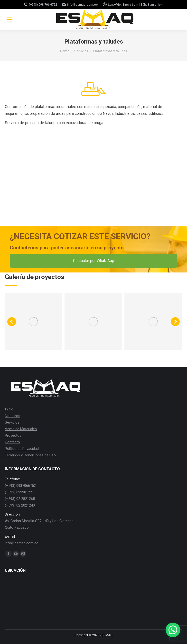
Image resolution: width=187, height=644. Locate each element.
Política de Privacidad (22, 449)
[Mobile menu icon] (10, 19)
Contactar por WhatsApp (94, 261)
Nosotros (13, 416)
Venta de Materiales (21, 429)
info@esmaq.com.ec (80, 4)
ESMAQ (107, 635)
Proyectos (13, 435)
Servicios (12, 422)
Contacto (12, 442)
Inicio (9, 409)
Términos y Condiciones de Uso (30, 455)
